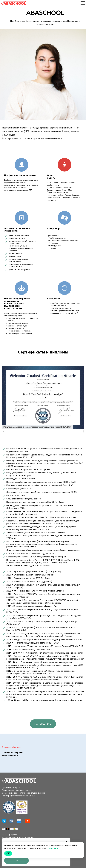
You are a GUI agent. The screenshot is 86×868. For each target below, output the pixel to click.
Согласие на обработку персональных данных (23, 794)
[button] (4, 398)
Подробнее (52, 848)
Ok (8, 853)
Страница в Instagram (12, 748)
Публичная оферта (11, 789)
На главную (43, 725)
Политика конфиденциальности (17, 791)
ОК (16, 860)
